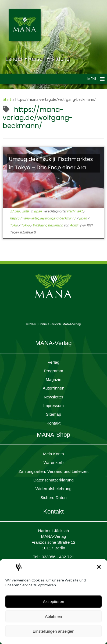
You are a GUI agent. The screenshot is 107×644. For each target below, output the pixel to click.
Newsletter (54, 397)
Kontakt (53, 423)
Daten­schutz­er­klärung (53, 480)
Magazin (53, 379)
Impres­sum (53, 406)
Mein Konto (53, 454)
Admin (75, 225)
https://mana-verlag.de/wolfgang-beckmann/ (43, 218)
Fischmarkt (75, 211)
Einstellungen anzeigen (53, 631)
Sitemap (53, 414)
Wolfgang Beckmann (48, 225)
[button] (99, 567)
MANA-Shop (53, 435)
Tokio (14, 225)
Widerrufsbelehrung (53, 489)
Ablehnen (53, 616)
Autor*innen (53, 388)
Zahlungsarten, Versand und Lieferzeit (53, 471)
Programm (53, 371)
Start (7, 99)
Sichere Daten (53, 497)
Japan (38, 211)
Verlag (53, 362)
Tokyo (26, 225)
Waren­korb (54, 462)
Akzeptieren (53, 602)
